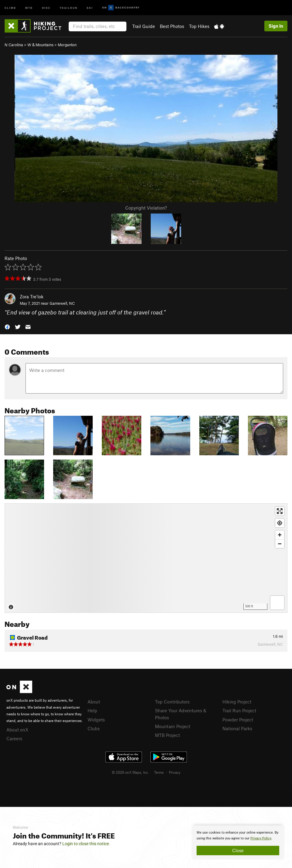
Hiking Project (237, 702)
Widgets (96, 720)
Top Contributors (172, 702)
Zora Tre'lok (32, 297)
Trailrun (69, 7)
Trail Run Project (239, 710)
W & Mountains (40, 45)
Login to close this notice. (86, 844)
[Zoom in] (280, 535)
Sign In (276, 26)
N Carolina (14, 45)
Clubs (94, 728)
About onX (17, 730)
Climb (10, 7)
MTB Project (167, 735)
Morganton (67, 45)
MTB (29, 7)
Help (92, 710)
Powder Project (238, 720)
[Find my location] (280, 523)
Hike (46, 7)
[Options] (277, 603)
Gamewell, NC (62, 303)
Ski (90, 7)
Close (238, 850)
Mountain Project (173, 726)
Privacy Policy (261, 838)
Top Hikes (199, 26)
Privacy (175, 772)
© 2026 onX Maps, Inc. (130, 772)
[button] (7, 326)
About (94, 702)
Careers (14, 738)
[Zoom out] (280, 544)
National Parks (237, 728)
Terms (159, 772)
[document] (238, 842)
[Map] (146, 558)
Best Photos (172, 26)
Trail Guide (144, 26)
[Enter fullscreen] (280, 511)
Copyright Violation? (146, 208)
